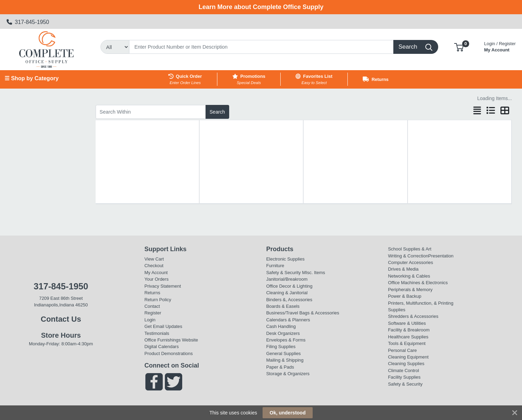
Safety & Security (283, 273)
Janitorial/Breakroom (287, 279)
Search (217, 112)
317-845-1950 (28, 22)
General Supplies (283, 353)
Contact (152, 306)
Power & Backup (405, 296)
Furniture (275, 266)
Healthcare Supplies (408, 337)
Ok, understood (287, 413)
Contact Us (61, 319)
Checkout (154, 266)
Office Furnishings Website (171, 340)
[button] (459, 47)
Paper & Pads (280, 367)
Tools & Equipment (407, 343)
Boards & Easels (283, 306)
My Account (500, 46)
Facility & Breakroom (409, 330)
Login (150, 320)
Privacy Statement (163, 286)
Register (153, 313)
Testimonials (157, 333)
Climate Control (404, 370)
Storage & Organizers (288, 374)
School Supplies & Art (410, 249)
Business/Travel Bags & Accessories (303, 313)
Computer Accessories (411, 262)
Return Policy (158, 300)
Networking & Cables (409, 276)
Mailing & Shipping (285, 360)
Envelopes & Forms (286, 340)
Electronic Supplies (285, 259)
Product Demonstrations (168, 353)
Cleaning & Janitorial (287, 293)
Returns (152, 293)
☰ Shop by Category (31, 78)
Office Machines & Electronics (418, 283)
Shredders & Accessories (413, 316)
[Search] (261, 47)
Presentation (441, 256)
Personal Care (403, 350)
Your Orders (156, 279)
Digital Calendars (162, 347)
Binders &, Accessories (289, 300)
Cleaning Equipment (408, 357)
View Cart (154, 259)
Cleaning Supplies (406, 364)
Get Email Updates (163, 326)
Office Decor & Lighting (289, 286)
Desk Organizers (283, 333)
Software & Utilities (407, 323)
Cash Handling (281, 326)
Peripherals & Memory (410, 290)
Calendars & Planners (288, 320)
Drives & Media (403, 269)
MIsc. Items (313, 273)
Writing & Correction (408, 256)
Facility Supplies (404, 377)
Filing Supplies (281, 347)
